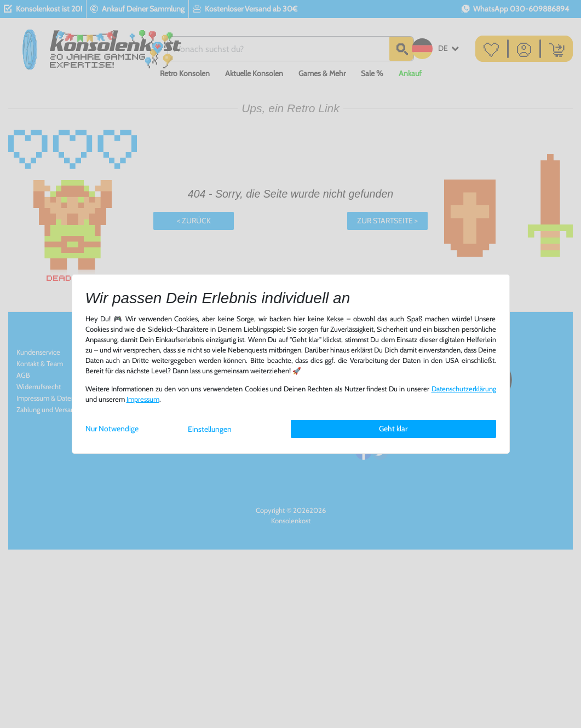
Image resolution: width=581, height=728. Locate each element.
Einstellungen (210, 429)
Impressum (143, 399)
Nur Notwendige (112, 429)
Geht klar (393, 429)
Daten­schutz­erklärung (464, 389)
